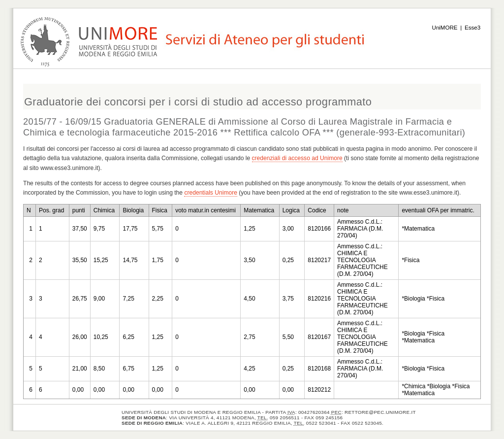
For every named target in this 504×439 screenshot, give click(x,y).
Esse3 (472, 28)
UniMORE (445, 28)
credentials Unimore (211, 193)
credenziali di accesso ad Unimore (297, 158)
